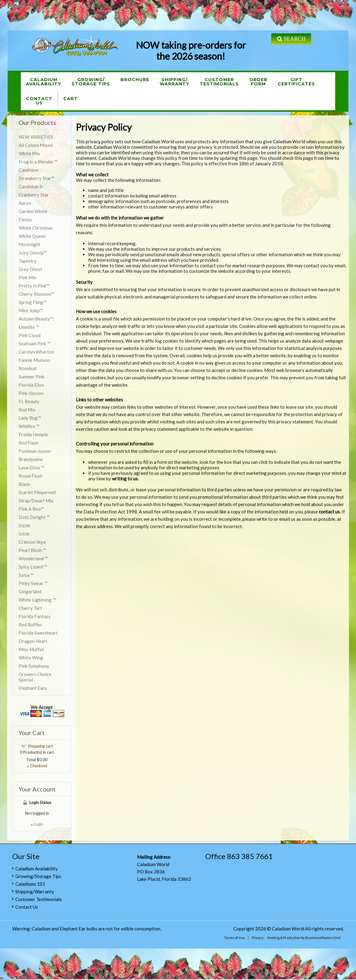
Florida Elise (31, 385)
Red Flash (29, 443)
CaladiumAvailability (44, 82)
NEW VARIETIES (36, 137)
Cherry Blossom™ (36, 294)
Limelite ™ (29, 327)
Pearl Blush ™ (32, 550)
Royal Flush (31, 476)
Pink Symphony (34, 666)
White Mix (29, 153)
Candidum (29, 170)
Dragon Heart (33, 641)
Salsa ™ (26, 575)
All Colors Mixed (36, 145)
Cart (70, 99)
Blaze (24, 484)
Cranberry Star (34, 195)
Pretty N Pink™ (34, 286)
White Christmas (36, 228)
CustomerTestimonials (219, 82)
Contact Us (27, 907)
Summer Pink (32, 377)
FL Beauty (29, 401)
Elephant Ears (33, 688)
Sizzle (24, 525)
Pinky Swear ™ (33, 583)
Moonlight (30, 244)
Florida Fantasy (35, 616)
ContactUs (39, 101)
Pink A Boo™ (31, 509)
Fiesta (25, 220)
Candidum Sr (31, 186)
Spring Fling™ (33, 302)
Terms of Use (235, 938)
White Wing (31, 658)
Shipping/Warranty (174, 82)
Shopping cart (40, 746)
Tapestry (28, 261)
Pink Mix (28, 277)
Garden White (33, 211)
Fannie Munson (34, 360)
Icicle (24, 534)
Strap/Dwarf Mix (36, 501)
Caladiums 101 (30, 884)
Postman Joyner (35, 451)
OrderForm (258, 82)
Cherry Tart (30, 608)
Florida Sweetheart (38, 633)
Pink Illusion (31, 393)
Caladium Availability (37, 869)
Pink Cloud (30, 335)
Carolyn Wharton (36, 352)
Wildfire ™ (29, 426)
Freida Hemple (33, 434)
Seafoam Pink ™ (35, 344)
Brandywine (31, 459)
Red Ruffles (30, 625)
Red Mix (27, 410)
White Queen (32, 236)
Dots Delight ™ (34, 517)
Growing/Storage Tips (91, 82)
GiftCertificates (296, 82)
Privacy (258, 938)
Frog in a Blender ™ (38, 162)
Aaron (25, 203)
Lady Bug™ (30, 418)
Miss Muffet (31, 649)
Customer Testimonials (39, 899)
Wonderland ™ (33, 558)
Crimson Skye (32, 542)
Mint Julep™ (31, 310)
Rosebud (28, 368)
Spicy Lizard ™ (33, 567)
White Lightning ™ (37, 600)
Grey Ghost (30, 269)
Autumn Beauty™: (37, 319)
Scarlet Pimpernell (37, 492)
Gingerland (30, 591)
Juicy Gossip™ (33, 253)
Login (38, 824)
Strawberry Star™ (37, 178)
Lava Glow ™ (32, 467)
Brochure (135, 80)
